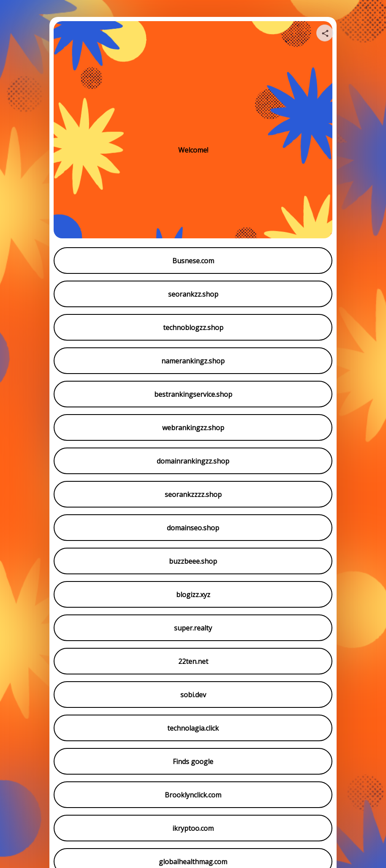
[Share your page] (325, 33)
